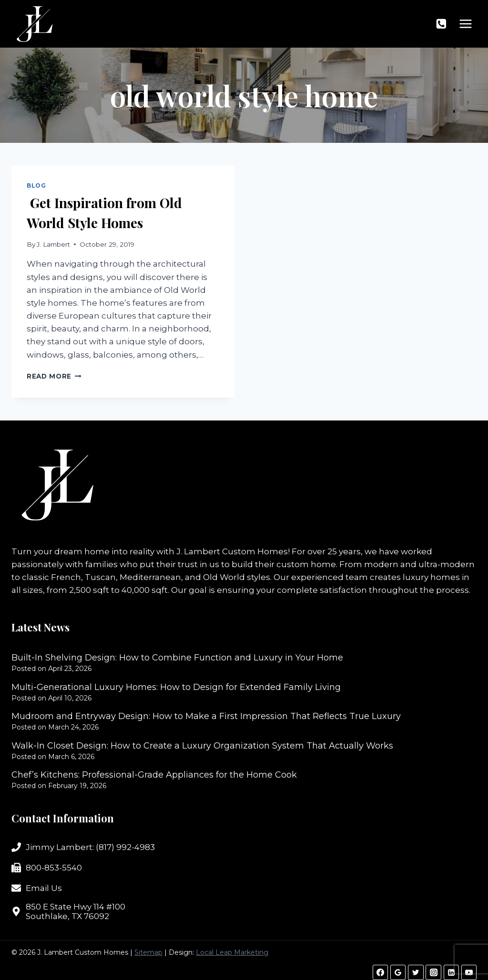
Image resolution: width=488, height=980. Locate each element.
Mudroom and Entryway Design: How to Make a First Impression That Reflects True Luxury (206, 716)
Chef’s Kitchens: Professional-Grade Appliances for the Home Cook (154, 775)
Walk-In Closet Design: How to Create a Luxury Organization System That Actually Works (202, 746)
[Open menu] (465, 24)
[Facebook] (380, 972)
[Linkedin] (451, 972)
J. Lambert (53, 244)
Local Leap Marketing (232, 952)
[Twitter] (416, 972)
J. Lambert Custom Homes (232, 551)
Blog (36, 185)
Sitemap (148, 952)
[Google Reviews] (398, 972)
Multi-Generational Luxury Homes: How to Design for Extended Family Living (176, 687)
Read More (54, 376)
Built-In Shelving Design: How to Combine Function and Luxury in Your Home (177, 658)
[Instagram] (433, 972)
